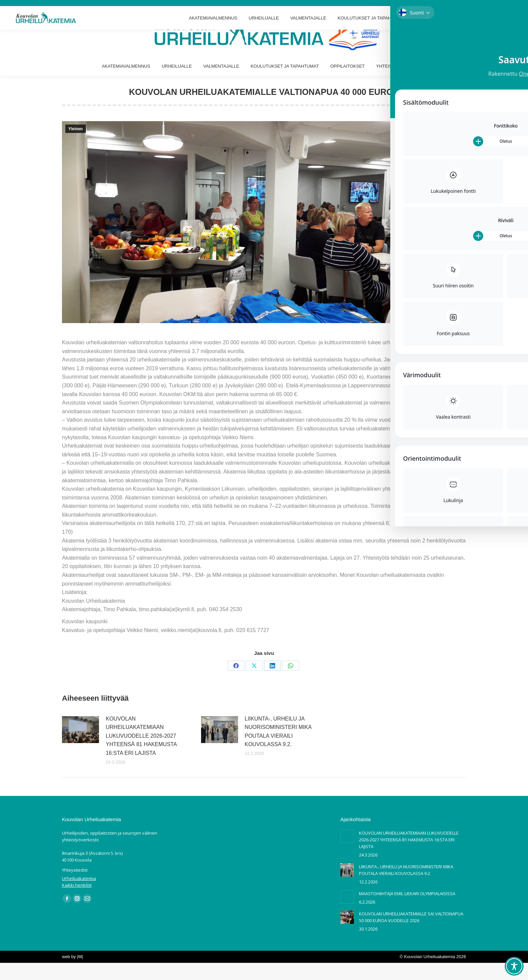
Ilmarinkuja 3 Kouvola (27, 9)
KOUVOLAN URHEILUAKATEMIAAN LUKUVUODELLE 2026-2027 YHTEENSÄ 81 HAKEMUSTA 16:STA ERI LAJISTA (141, 753)
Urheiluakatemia (79, 896)
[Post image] (80, 747)
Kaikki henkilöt (77, 902)
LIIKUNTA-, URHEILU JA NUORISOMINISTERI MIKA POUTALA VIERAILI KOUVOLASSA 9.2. (278, 749)
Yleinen (76, 146)
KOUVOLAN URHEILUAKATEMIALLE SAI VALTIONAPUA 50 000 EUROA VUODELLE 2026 (411, 934)
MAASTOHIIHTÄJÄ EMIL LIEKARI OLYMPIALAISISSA (407, 911)
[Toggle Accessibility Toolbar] (514, 966)
